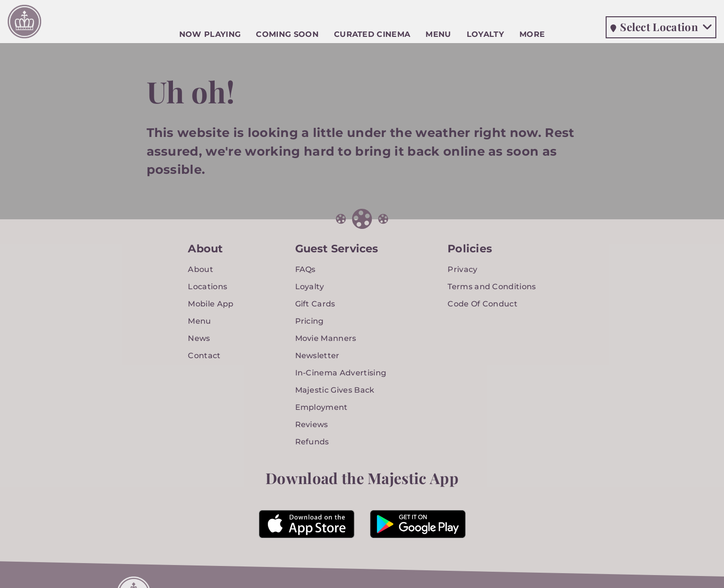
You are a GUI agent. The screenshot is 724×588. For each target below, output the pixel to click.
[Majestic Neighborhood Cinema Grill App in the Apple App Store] (307, 524)
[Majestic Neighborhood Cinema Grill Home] (24, 24)
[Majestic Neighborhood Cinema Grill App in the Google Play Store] (418, 524)
